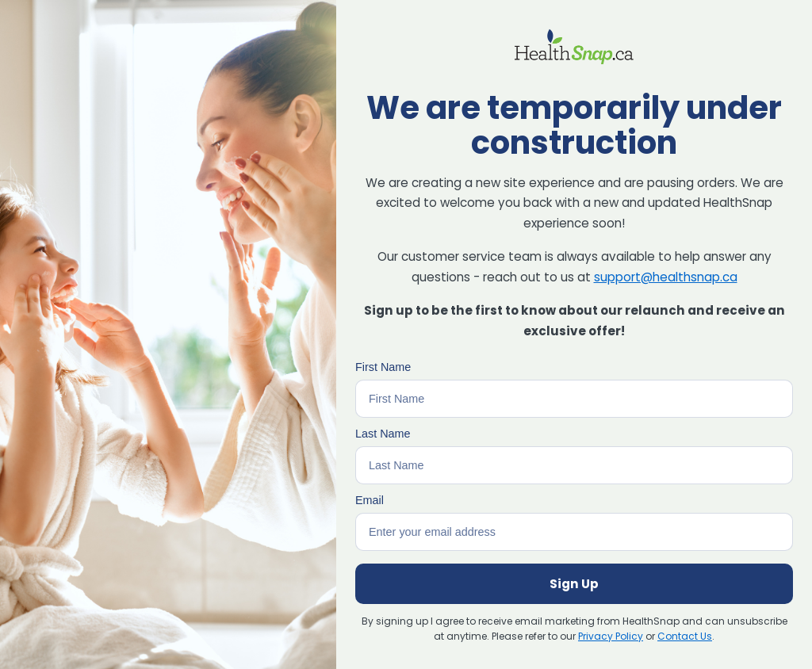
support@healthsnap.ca (666, 277)
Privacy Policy (611, 636)
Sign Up (574, 584)
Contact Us (685, 636)
